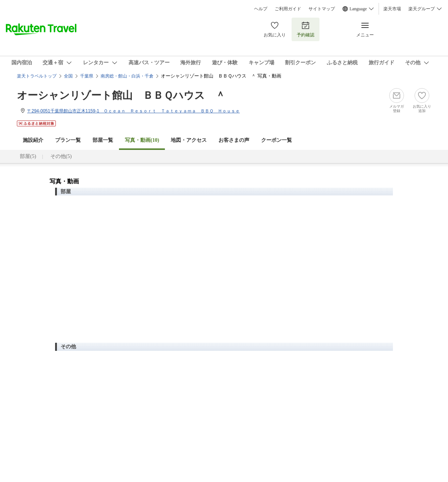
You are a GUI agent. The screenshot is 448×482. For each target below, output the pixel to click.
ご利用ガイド (288, 9)
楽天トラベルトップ (37, 76)
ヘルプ (261, 9)
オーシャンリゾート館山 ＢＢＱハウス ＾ (121, 95)
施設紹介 (33, 140)
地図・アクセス (189, 140)
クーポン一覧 (277, 140)
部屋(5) (28, 156)
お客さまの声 (234, 140)
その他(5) (61, 156)
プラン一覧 (68, 140)
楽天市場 (392, 9)
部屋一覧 (103, 140)
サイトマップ (322, 9)
